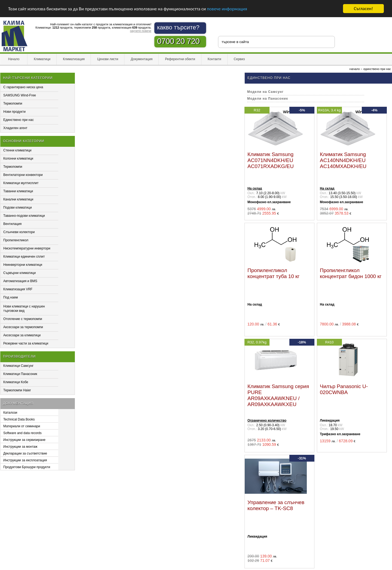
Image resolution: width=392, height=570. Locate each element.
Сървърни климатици (19, 273)
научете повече (141, 31)
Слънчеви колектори (19, 232)
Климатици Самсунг (18, 366)
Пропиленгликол (16, 240)
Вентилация (12, 224)
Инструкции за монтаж (20, 447)
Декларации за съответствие (25, 453)
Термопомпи (13, 103)
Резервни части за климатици (26, 343)
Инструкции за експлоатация (25, 460)
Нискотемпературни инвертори (27, 248)
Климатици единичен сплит (24, 257)
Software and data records (22, 433)
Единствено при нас (19, 120)
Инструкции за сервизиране (24, 440)
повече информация (227, 9)
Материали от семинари (22, 426)
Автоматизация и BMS (20, 281)
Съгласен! (363, 9)
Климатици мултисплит (21, 183)
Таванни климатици (18, 191)
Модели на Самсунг (265, 92)
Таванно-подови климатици (24, 216)
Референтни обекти (180, 59)
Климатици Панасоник (20, 374)
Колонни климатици (18, 158)
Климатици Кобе (16, 382)
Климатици (42, 59)
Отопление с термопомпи (23, 319)
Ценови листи (108, 59)
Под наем (11, 297)
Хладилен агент (15, 128)
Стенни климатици (17, 150)
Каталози (10, 413)
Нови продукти (14, 112)
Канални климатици (18, 199)
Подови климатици (18, 208)
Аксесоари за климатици (22, 335)
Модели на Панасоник (268, 99)
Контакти (215, 59)
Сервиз (239, 59)
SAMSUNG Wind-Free (20, 95)
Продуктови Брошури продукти (27, 467)
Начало (14, 59)
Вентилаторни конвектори (23, 175)
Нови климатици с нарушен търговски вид (24, 309)
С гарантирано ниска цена (23, 87)
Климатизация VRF (18, 289)
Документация (142, 59)
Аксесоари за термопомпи (23, 327)
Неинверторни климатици (23, 265)
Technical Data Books (19, 419)
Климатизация (74, 59)
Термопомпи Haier (17, 390)
